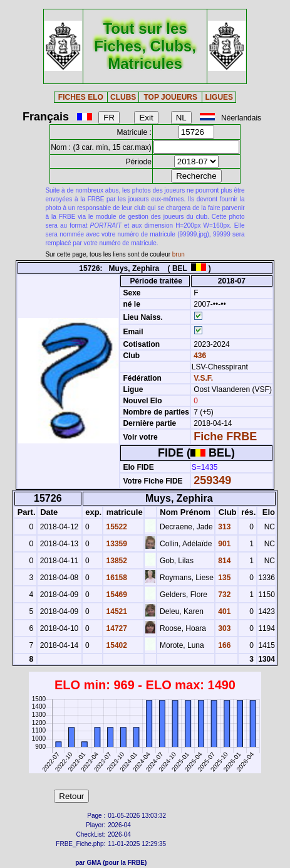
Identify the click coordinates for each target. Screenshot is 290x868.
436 (199, 356)
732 (223, 595)
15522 (116, 527)
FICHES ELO (81, 97)
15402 (116, 645)
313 (223, 527)
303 (223, 628)
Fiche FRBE (225, 437)
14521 (116, 611)
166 (223, 645)
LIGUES (219, 97)
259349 (212, 480)
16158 (116, 578)
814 (223, 561)
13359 (116, 544)
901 (223, 544)
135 (223, 578)
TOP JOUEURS (170, 97)
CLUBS (123, 97)
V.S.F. (203, 378)
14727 (116, 628)
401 (223, 611)
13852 (116, 561)
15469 (116, 595)
